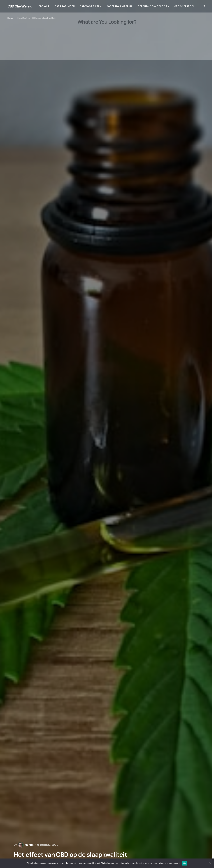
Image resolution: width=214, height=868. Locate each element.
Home (10, 18)
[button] (204, 6)
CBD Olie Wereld (20, 6)
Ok (185, 863)
